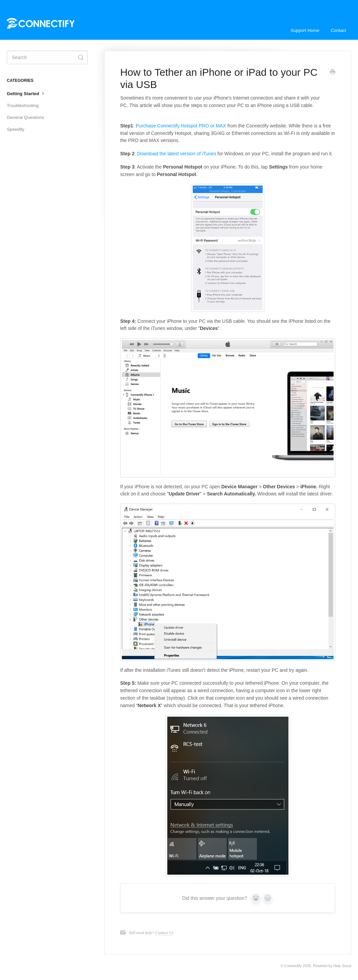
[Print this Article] (333, 73)
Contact (338, 30)
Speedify (15, 129)
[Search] (47, 57)
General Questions (25, 117)
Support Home (305, 30)
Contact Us (164, 933)
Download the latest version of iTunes (177, 154)
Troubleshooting (23, 106)
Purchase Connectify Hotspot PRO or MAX (181, 126)
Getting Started (26, 93)
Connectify (293, 966)
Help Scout (342, 966)
